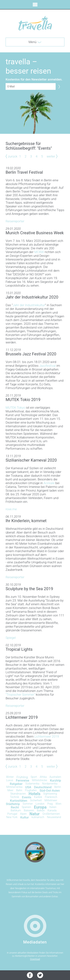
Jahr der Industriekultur (29, 305)
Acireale (49, 483)
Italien (53, 807)
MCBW (39, 252)
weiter (51, 156)
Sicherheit (36, 800)
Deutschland (43, 787)
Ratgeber (16, 784)
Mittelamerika (14, 787)
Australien (55, 777)
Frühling (22, 777)
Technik (15, 797)
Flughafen (31, 790)
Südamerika (32, 784)
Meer (10, 790)
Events (27, 797)
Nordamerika (50, 784)
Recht (15, 807)
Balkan (41, 811)
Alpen (23, 814)
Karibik (38, 797)
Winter (10, 777)
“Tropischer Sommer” (20, 695)
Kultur (25, 817)
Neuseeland (54, 817)
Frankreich (51, 797)
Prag (50, 804)
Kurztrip (56, 780)
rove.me (11, 509)
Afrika (43, 777)
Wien (58, 804)
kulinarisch (38, 817)
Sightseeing (50, 794)
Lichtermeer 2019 (47, 736)
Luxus (10, 780)
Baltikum (16, 811)
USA (28, 787)
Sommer (28, 804)
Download (35, 959)
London (40, 804)
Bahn (19, 790)
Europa (40, 807)
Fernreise (22, 780)
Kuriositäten (19, 801)
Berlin (58, 787)
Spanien (26, 807)
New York (12, 817)
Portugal (12, 814)
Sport (34, 777)
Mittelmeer (51, 800)
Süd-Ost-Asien (50, 790)
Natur (35, 814)
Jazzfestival (47, 366)
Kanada (52, 811)
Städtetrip (13, 804)
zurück (13, 156)
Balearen (29, 811)
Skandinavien (18, 794)
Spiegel (11, 638)
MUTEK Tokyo (15, 408)
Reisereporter (15, 221)
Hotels (34, 794)
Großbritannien (51, 814)
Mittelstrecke (39, 780)
